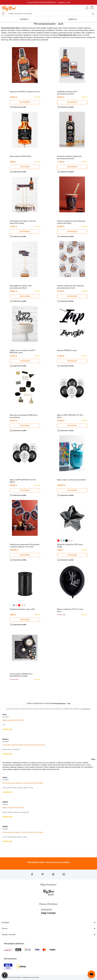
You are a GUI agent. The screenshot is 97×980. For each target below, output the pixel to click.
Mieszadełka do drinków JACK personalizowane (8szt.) (21, 287)
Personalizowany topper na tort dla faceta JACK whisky (23, 222)
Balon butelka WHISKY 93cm (21, 156)
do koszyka (25, 167)
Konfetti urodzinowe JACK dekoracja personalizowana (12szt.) (71, 287)
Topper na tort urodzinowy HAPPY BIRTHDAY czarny (23, 352)
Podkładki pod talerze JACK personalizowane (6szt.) (68, 93)
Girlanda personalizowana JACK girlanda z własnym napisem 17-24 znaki (23, 547)
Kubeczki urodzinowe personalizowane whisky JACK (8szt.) (72, 222)
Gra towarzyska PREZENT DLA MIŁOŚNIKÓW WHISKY (22, 675)
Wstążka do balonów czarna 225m (23, 609)
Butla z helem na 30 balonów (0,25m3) (72, 480)
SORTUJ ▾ (73, 19)
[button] (5, 975)
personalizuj (25, 102)
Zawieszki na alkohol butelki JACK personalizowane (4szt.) (70, 157)
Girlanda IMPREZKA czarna (67, 350)
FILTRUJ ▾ (24, 19)
